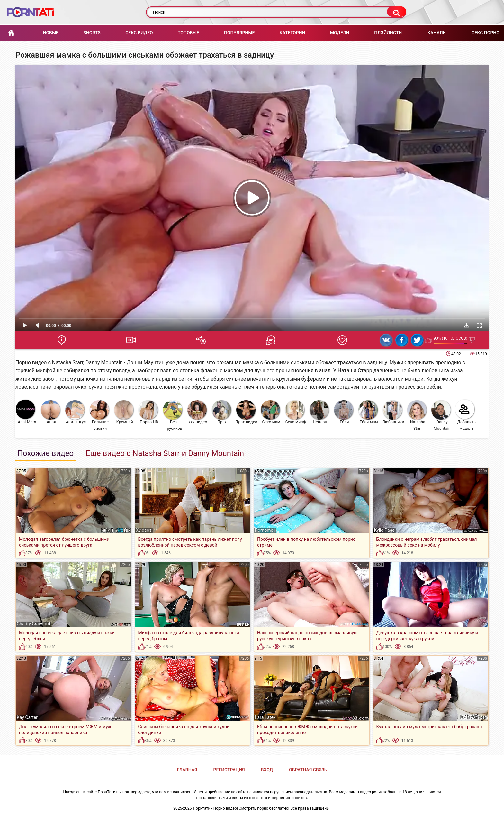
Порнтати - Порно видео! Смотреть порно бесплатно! (241, 808)
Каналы (437, 33)
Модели (340, 33)
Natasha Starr (417, 415)
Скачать (467, 325)
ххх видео (197, 412)
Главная (11, 33)
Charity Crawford (33, 624)
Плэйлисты (388, 33)
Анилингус (76, 412)
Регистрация (229, 770)
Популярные (239, 33)
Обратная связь (308, 770)
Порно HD (148, 412)
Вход (267, 770)
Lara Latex (265, 717)
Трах (221, 412)
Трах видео (247, 412)
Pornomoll (265, 530)
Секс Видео (139, 33)
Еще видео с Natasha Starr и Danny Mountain (165, 453)
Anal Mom (26, 412)
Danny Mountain (441, 415)
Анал (50, 412)
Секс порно (486, 33)
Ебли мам (368, 412)
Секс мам (270, 412)
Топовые (188, 33)
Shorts (92, 33)
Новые (50, 33)
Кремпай (124, 412)
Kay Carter (27, 717)
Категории (292, 33)
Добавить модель (465, 415)
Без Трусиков (173, 415)
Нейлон (319, 412)
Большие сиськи (99, 415)
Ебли (344, 412)
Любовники (393, 412)
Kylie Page (385, 530)
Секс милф (296, 412)
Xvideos (144, 530)
